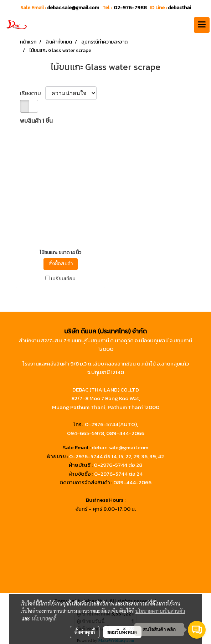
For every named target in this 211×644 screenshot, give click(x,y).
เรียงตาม (33, 93)
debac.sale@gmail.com (120, 447)
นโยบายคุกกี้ (44, 618)
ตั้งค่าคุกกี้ (85, 632)
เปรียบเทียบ (63, 279)
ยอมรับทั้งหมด (122, 632)
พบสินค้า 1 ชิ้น (36, 121)
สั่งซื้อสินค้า (61, 264)
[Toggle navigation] (202, 25)
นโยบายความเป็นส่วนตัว (160, 611)
